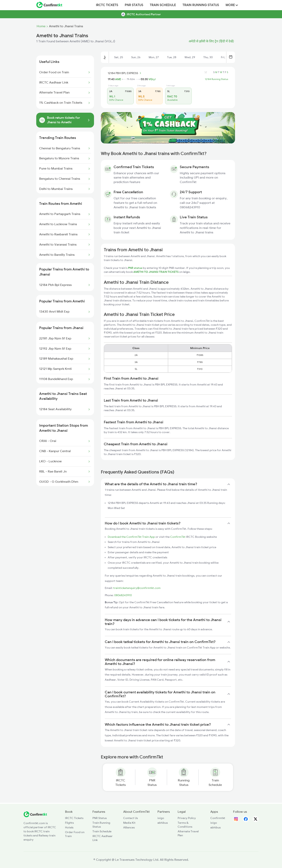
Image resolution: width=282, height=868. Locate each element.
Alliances (129, 827)
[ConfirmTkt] (35, 816)
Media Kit (129, 823)
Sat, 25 (119, 57)
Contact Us (131, 818)
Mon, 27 (154, 57)
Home (41, 26)
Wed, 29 (190, 57)
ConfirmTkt (178, 537)
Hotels (69, 827)
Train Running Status (201, 5)
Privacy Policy (187, 818)
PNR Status (134, 5)
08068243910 (123, 595)
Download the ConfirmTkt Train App (131, 537)
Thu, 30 (208, 57)
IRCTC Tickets (107, 5)
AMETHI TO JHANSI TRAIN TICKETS (156, 272)
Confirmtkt (218, 818)
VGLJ (152, 79)
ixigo (161, 818)
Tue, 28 (172, 57)
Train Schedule (163, 5)
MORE (232, 5)
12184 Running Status (216, 79)
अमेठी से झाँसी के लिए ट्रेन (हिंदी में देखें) (211, 41)
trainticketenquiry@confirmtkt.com (137, 588)
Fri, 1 (224, 57)
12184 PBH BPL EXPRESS (125, 73)
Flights (69, 823)
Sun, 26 (136, 57)
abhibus (163, 823)
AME (118, 79)
